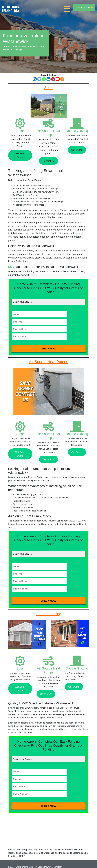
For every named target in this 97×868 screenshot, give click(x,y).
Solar (20, 131)
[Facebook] (35, 79)
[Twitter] (39, 79)
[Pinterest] (53, 79)
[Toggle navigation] (68, 8)
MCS (12, 267)
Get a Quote (84, 7)
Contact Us (48, 161)
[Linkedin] (48, 79)
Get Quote (77, 150)
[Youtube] (58, 79)
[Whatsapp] (44, 79)
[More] (62, 79)
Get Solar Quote (20, 155)
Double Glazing (77, 131)
